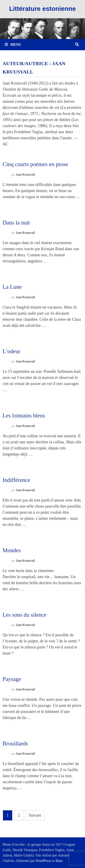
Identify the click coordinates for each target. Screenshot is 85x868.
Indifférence (16, 480)
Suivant (35, 815)
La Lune (12, 287)
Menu (13, 45)
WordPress (43, 861)
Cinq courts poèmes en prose (35, 164)
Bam (59, 861)
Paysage (12, 679)
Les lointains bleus (24, 416)
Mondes (12, 550)
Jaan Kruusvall (26, 175)
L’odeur (11, 351)
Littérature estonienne (42, 9)
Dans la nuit (16, 223)
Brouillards (15, 743)
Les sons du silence (24, 615)
